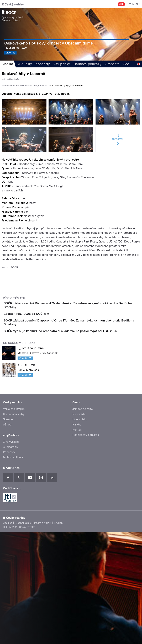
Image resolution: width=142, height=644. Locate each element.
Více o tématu (14, 378)
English (59, 635)
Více (128, 64)
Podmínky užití (43, 635)
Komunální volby (14, 526)
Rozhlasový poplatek (86, 547)
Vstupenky (62, 64)
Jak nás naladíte (83, 521)
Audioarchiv (11, 559)
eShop (7, 536)
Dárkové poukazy (87, 64)
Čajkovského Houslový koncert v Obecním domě (49, 43)
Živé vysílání (11, 554)
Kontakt (77, 541)
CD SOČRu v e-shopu (19, 455)
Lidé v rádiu (80, 531)
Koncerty (43, 64)
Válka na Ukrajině (14, 521)
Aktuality (25, 64)
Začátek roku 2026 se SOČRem (40, 400)
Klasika (7, 64)
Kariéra (77, 536)
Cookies (8, 635)
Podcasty (9, 564)
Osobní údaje (23, 635)
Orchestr (112, 64)
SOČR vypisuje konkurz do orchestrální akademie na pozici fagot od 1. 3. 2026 (74, 433)
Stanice (8, 531)
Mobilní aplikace (13, 569)
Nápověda (79, 526)
